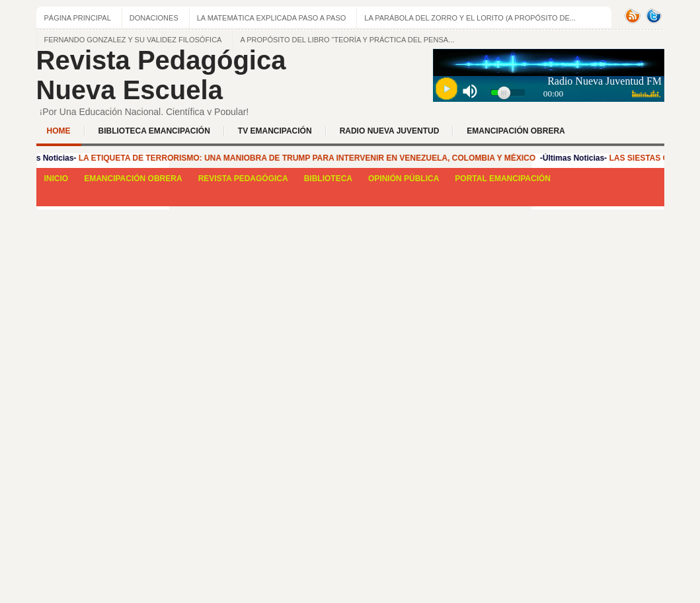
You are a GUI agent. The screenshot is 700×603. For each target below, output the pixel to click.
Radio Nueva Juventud (390, 131)
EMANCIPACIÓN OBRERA (516, 131)
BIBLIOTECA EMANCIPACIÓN (154, 131)
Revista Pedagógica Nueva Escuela (161, 75)
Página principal (78, 18)
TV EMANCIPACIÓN (275, 131)
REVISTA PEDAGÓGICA (243, 179)
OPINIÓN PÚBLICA (404, 179)
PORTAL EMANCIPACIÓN (503, 179)
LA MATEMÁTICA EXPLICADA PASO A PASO (272, 18)
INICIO (57, 179)
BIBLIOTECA (328, 179)
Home (59, 131)
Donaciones (154, 18)
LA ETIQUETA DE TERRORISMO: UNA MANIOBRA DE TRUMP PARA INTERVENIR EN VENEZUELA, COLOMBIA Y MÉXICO (310, 158)
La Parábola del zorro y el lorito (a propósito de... (470, 18)
